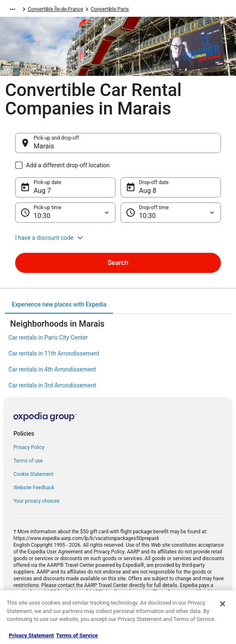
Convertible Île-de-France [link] (55, 9)
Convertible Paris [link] (110, 9)
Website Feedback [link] (34, 488)
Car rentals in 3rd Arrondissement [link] (52, 385)
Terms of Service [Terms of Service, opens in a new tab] (77, 635)
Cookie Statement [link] (33, 474)
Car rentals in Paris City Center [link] (48, 338)
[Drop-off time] (171, 213)
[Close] (223, 604)
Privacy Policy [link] (29, 447)
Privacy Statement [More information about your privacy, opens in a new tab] (31, 635)
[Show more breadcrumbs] (13, 9)
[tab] (59, 304)
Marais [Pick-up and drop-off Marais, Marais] (44, 146)
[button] (118, 238)
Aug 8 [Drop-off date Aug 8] (148, 191)
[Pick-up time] (65, 213)
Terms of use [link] (28, 461)
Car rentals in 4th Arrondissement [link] (52, 369)
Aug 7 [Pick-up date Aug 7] (42, 191)
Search (118, 263)
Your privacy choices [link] (37, 501)
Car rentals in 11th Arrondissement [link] (54, 353)
